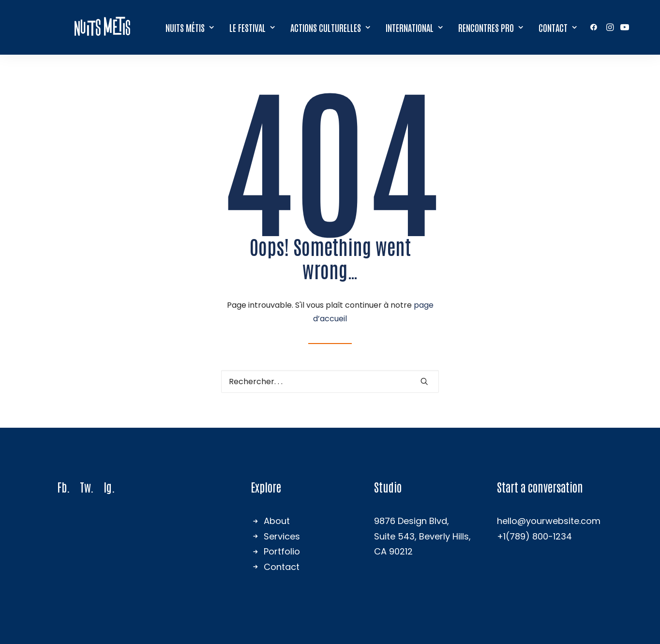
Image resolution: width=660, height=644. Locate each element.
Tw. (87, 487)
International (415, 27)
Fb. (64, 487)
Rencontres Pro (491, 27)
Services (282, 536)
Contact (558, 27)
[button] (596, 27)
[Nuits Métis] (103, 27)
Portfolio (282, 551)
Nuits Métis (190, 27)
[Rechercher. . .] (330, 382)
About (277, 521)
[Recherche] (330, 382)
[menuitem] (190, 27)
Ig (108, 487)
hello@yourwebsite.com (549, 521)
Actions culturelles (331, 27)
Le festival (253, 27)
